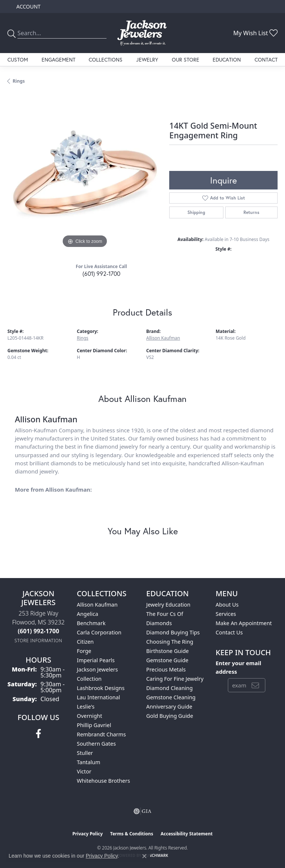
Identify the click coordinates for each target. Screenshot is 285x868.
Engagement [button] (58, 60)
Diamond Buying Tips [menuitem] (173, 632)
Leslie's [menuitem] (86, 707)
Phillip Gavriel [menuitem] (94, 725)
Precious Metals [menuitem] (166, 669)
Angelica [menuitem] (87, 614)
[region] (85, 173)
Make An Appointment (244, 623)
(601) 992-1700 (101, 273)
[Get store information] (38, 641)
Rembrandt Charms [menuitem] (101, 734)
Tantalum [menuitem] (89, 762)
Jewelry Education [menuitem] (168, 605)
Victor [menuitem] (84, 771)
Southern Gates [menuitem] (96, 744)
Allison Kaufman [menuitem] (97, 605)
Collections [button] (106, 60)
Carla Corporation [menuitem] (99, 632)
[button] (28, 6)
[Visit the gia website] (142, 811)
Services (226, 614)
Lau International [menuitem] (99, 697)
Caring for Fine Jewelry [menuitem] (175, 679)
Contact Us (229, 632)
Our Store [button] (186, 60)
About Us (227, 605)
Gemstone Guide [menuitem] (167, 660)
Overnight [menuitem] (89, 716)
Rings (19, 81)
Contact (266, 60)
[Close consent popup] (144, 856)
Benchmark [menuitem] (91, 623)
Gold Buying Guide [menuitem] (170, 716)
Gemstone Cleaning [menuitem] (171, 697)
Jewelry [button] (147, 60)
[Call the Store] (39, 631)
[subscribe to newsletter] (255, 685)
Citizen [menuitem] (85, 642)
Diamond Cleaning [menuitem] (169, 688)
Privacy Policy (88, 834)
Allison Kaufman (163, 338)
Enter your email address (238, 667)
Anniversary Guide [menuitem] (169, 707)
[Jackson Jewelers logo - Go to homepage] (142, 33)
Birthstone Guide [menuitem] (168, 651)
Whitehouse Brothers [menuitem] (103, 781)
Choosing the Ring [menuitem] (170, 642)
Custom (18, 60)
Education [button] (227, 60)
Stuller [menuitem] (85, 753)
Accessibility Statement (187, 834)
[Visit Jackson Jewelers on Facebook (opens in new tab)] (38, 734)
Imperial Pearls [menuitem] (96, 660)
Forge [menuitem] (84, 651)
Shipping (196, 212)
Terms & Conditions (132, 834)
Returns (251, 212)
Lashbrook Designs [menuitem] (101, 688)
